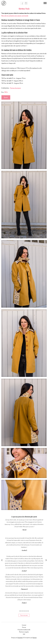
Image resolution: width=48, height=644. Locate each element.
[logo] (4, 3)
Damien (35, 638)
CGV (24, 634)
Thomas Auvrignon (15, 88)
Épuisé (6, 97)
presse (24, 627)
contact (24, 625)
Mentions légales (24, 632)
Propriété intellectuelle (24, 630)
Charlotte (20, 638)
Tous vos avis (24, 615)
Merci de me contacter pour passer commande (15, 16)
